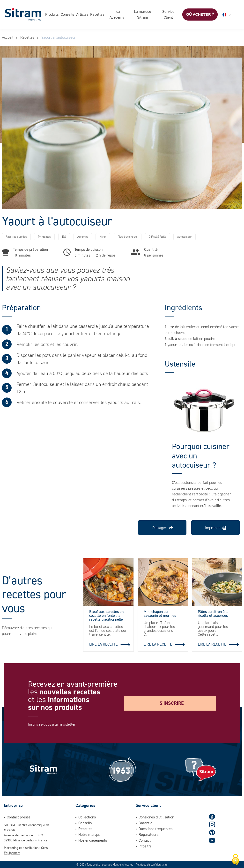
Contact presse (19, 817)
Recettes (97, 14)
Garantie (145, 823)
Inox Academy (117, 14)
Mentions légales (123, 864)
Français (232, 15)
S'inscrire (172, 703)
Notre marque (89, 834)
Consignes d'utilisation (156, 817)
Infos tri (145, 846)
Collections (87, 817)
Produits (52, 14)
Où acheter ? (200, 15)
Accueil (8, 37)
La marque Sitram (143, 14)
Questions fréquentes (155, 828)
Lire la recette (104, 644)
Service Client (168, 14)
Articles (82, 14)
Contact (145, 840)
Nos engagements (93, 840)
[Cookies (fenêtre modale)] (236, 860)
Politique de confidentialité (152, 864)
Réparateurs (148, 834)
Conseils (67, 14)
